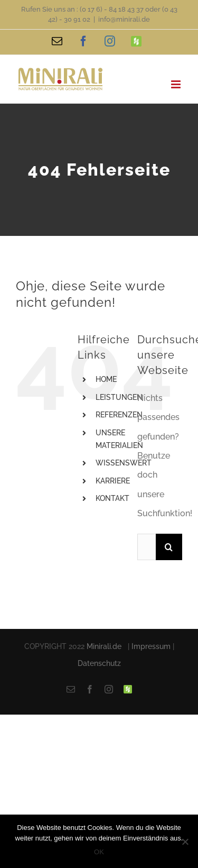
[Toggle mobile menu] (177, 84)
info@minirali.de (124, 19)
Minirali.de (104, 646)
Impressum (151, 646)
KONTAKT (112, 498)
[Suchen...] (147, 547)
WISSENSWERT (124, 463)
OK (99, 852)
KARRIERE (113, 481)
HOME (106, 379)
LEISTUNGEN (119, 397)
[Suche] (169, 547)
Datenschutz (99, 663)
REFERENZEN (119, 415)
